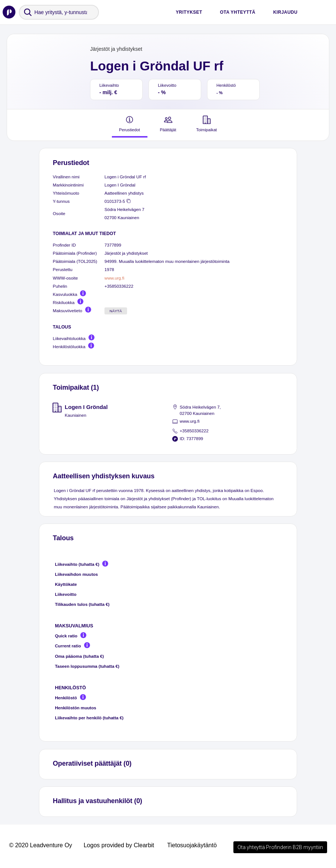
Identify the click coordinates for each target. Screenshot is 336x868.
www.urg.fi (114, 278)
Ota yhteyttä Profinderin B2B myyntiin (280, 847)
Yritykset (189, 12)
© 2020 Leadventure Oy (40, 845)
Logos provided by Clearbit (119, 845)
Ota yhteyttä (238, 12)
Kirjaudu (285, 12)
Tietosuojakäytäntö (192, 845)
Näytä (116, 311)
